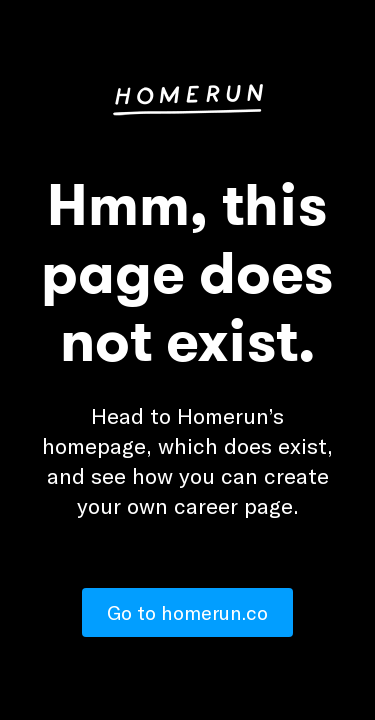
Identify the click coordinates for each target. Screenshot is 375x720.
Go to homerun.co (187, 612)
